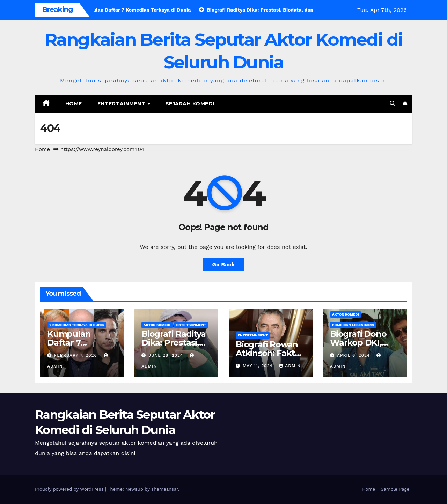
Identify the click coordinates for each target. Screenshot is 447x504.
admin (290, 366)
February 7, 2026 (76, 355)
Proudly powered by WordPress (70, 489)
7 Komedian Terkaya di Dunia (77, 325)
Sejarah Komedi (190, 104)
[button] (393, 103)
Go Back (224, 264)
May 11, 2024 (258, 366)
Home (74, 104)
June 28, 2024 (167, 355)
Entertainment (122, 104)
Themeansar (165, 489)
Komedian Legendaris (353, 325)
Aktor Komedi (157, 325)
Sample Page (395, 489)
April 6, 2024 (354, 355)
